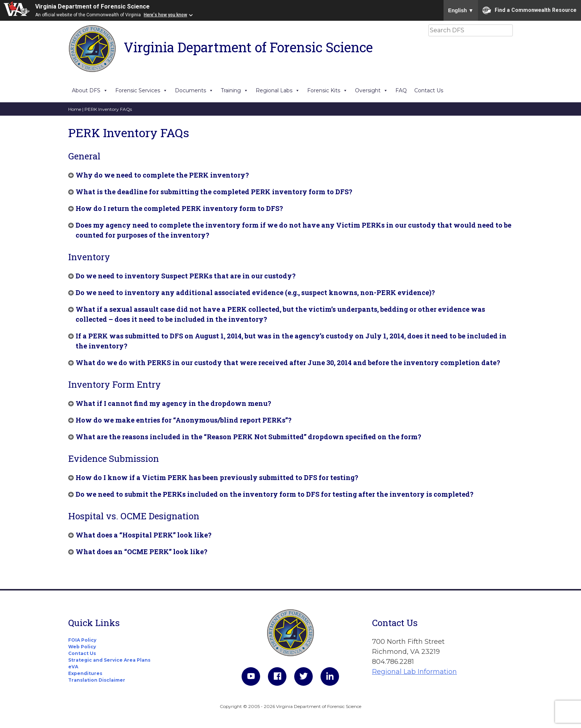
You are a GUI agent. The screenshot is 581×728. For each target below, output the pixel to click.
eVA (73, 667)
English (461, 10)
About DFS (90, 90)
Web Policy (82, 647)
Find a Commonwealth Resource (529, 10)
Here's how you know (165, 15)
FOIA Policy (82, 640)
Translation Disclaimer (97, 680)
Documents (194, 90)
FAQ (401, 90)
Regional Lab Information (414, 672)
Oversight (371, 90)
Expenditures (85, 673)
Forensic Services (141, 90)
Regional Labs (278, 90)
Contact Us (429, 90)
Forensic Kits (327, 90)
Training (235, 90)
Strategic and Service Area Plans (109, 660)
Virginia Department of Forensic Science (92, 6)
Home (75, 109)
